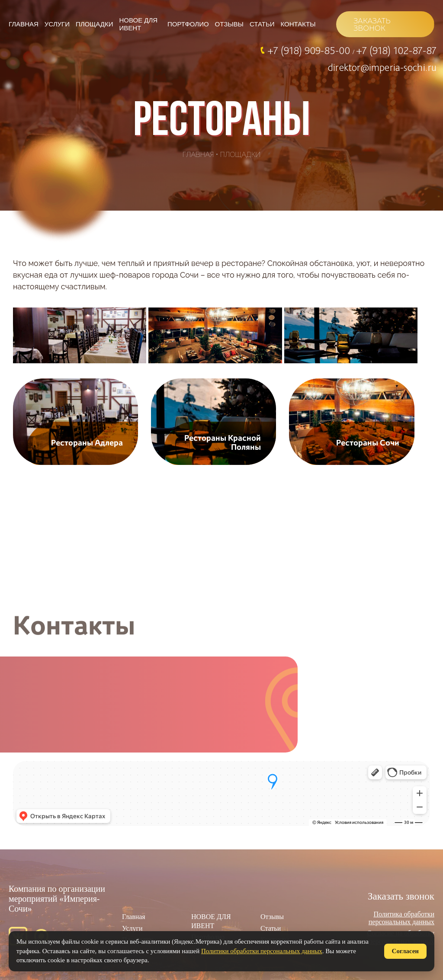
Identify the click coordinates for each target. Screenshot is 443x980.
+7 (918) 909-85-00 (310, 50)
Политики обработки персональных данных (262, 951)
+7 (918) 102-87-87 (396, 50)
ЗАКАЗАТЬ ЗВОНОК (372, 25)
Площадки (95, 24)
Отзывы (229, 24)
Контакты (298, 24)
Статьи (262, 24)
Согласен (405, 951)
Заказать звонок (401, 896)
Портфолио (188, 24)
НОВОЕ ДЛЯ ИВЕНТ (139, 24)
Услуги (57, 24)
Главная (24, 24)
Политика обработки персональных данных (401, 918)
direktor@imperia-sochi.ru (382, 67)
